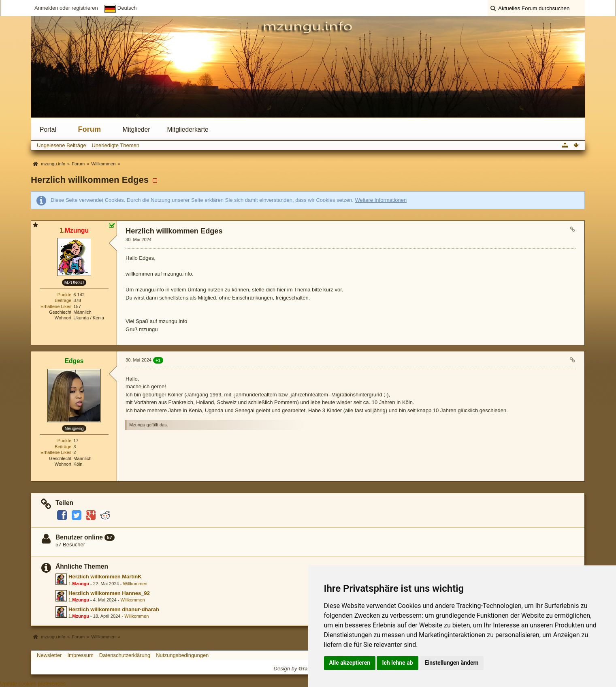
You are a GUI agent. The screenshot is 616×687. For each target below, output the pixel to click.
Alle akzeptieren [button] (350, 663)
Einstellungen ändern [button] (452, 663)
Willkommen (135, 584)
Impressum (80, 655)
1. (79, 584)
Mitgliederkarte (188, 129)
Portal (48, 129)
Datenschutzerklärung (125, 655)
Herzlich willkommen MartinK (105, 577)
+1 (158, 360)
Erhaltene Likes (56, 306)
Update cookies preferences (33, 684)
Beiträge (63, 300)
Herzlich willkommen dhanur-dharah (114, 609)
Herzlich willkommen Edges (90, 180)
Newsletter (49, 655)
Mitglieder (136, 129)
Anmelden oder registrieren (66, 8)
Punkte (64, 295)
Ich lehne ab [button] (397, 663)
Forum (90, 129)
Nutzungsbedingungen (182, 655)
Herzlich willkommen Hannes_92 (109, 593)
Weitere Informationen (381, 200)
